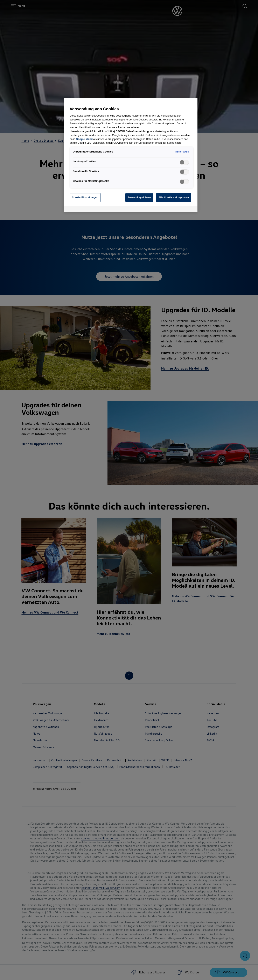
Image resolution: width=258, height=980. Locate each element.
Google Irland (84, 139)
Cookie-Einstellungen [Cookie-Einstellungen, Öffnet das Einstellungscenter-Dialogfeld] (85, 197)
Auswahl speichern (139, 197)
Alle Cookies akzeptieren (174, 197)
